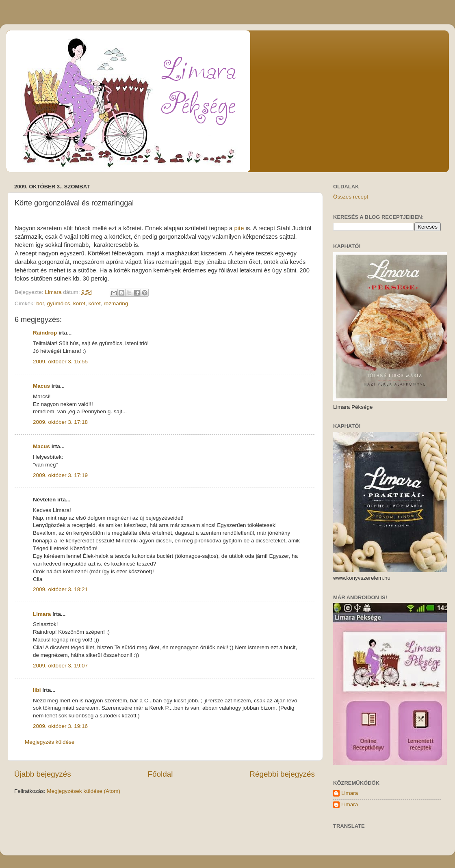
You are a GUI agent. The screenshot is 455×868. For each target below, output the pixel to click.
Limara (42, 614)
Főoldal (160, 774)
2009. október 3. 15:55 (60, 362)
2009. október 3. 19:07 (60, 666)
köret (95, 303)
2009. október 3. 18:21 (60, 589)
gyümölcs (59, 303)
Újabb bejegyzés (43, 774)
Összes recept (351, 197)
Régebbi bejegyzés (282, 774)
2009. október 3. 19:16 (60, 726)
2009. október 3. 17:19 (60, 475)
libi (37, 690)
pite (239, 228)
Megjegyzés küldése (50, 742)
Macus (41, 386)
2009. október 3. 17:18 (60, 422)
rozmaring (116, 303)
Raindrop (45, 333)
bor (40, 303)
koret (79, 303)
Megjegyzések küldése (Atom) (83, 791)
